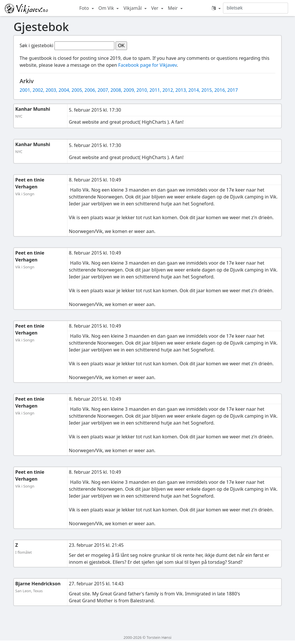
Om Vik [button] (107, 8)
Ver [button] (155, 8)
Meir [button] (173, 8)
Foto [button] (85, 8)
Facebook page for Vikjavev (147, 65)
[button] (216, 8)
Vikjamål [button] (133, 8)
